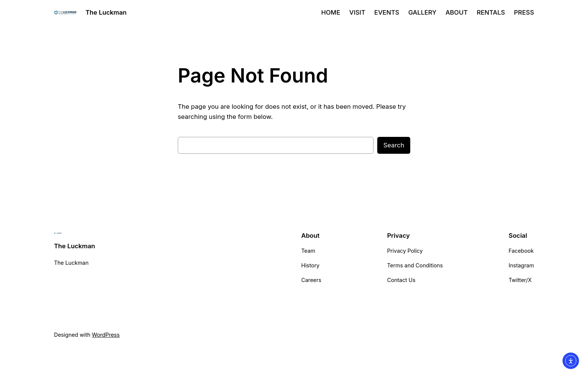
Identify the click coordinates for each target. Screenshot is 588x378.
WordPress (106, 335)
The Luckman (106, 12)
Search (394, 145)
